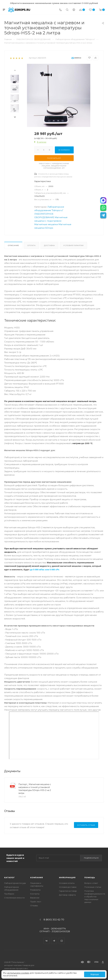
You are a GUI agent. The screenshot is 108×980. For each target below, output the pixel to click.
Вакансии (35, 898)
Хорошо (95, 974)
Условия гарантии (73, 245)
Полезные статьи (93, 887)
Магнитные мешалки (46, 224)
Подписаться (91, 858)
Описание (13, 245)
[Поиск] (67, 10)
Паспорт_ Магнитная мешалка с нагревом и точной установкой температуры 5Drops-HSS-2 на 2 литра (35, 789)
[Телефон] (60, 10)
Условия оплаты (67, 883)
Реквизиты (35, 890)
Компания (36, 877)
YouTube (62, 938)
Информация (67, 877)
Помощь (90, 877)
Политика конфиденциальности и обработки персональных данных (95, 897)
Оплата (31, 245)
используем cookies (18, 973)
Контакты (35, 894)
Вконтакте (47, 938)
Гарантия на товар (68, 891)
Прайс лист (36, 902)
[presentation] (15, 70)
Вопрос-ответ (91, 883)
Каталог (9, 877)
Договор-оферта (67, 895)
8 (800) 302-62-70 (54, 920)
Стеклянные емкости (14, 898)
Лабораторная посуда (15, 883)
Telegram (54, 938)
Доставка (49, 245)
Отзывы (34, 906)
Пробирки (9, 894)
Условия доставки (68, 887)
